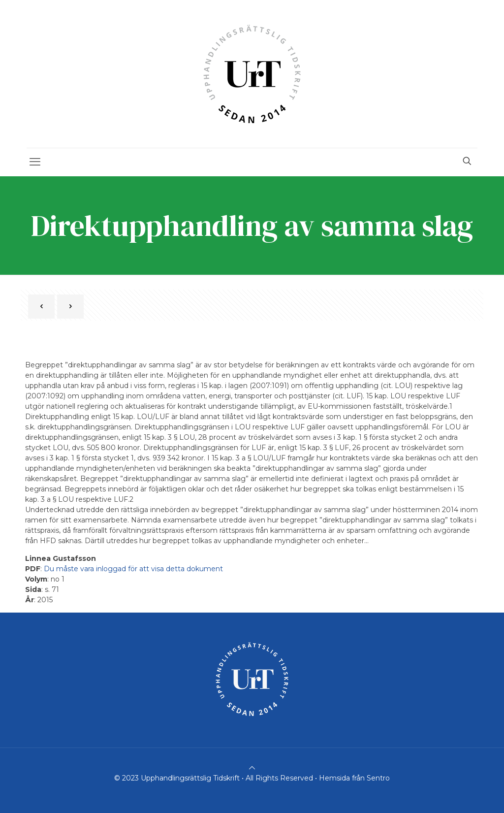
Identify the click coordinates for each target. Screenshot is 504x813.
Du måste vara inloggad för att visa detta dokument (133, 569)
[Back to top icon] (252, 768)
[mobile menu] (35, 162)
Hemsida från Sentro (354, 778)
